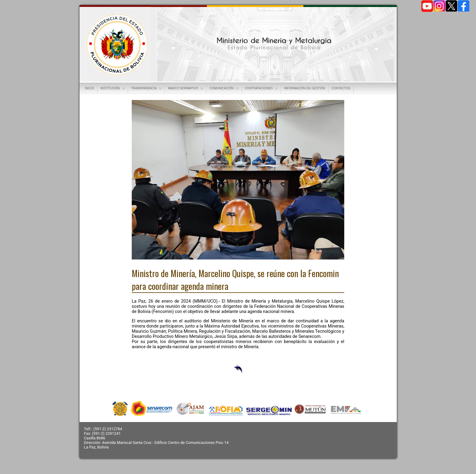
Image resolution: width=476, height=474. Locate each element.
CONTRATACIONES (262, 89)
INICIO (90, 88)
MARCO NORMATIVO (186, 89)
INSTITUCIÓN (113, 89)
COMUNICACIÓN (224, 89)
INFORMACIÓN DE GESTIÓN (304, 88)
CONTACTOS (341, 88)
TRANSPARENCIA (147, 89)
